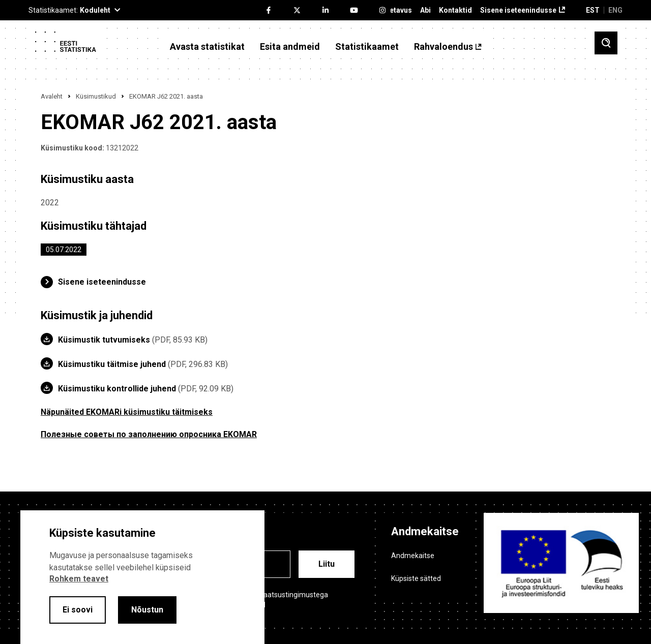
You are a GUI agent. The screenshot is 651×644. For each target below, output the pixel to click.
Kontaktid (455, 10)
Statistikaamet (367, 47)
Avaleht (52, 96)
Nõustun (147, 610)
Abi (425, 10)
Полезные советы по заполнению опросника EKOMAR (149, 434)
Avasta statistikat (207, 47)
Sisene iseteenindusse (518, 10)
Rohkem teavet (79, 579)
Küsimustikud (96, 96)
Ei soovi (78, 610)
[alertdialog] (142, 577)
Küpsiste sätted (416, 578)
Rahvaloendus (443, 47)
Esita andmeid (290, 47)
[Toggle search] (606, 43)
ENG (615, 10)
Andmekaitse (413, 556)
